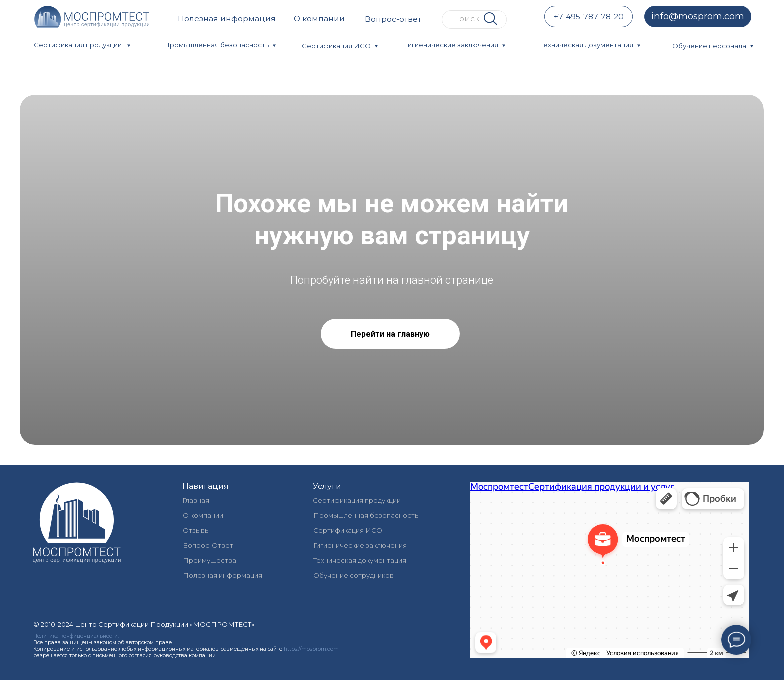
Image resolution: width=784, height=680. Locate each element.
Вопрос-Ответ (208, 545)
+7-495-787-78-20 (589, 17)
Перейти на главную (390, 334)
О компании (319, 19)
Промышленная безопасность (216, 45)
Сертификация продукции (79, 45)
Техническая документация (587, 45)
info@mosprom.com (698, 16)
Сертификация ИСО (336, 46)
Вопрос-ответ (393, 19)
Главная (196, 500)
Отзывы (196, 530)
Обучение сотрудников (354, 575)
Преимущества (210, 560)
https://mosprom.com (311, 649)
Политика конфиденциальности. (76, 636)
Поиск (466, 19)
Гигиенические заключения (452, 45)
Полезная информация (227, 19)
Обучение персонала (709, 46)
